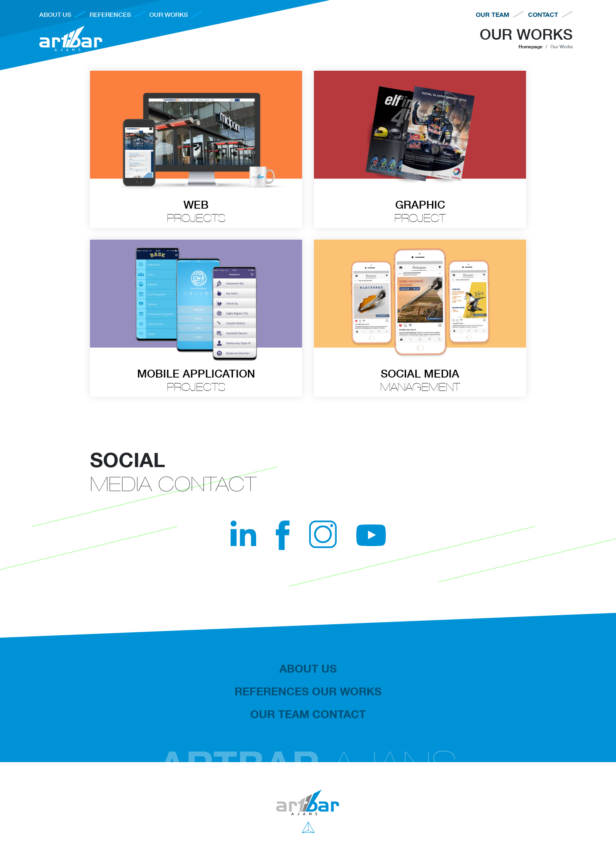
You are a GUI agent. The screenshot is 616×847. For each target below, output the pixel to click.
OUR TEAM (493, 15)
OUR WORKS (169, 15)
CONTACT (543, 15)
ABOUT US (55, 15)
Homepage (531, 47)
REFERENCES (110, 15)
